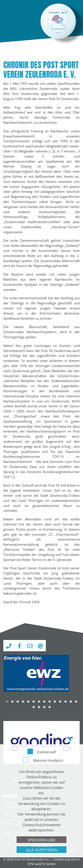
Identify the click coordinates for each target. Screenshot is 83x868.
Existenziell (47, 859)
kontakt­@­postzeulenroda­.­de (40, 833)
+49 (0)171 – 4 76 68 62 (36, 824)
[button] (7, 702)
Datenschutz (67, 851)
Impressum (42, 851)
